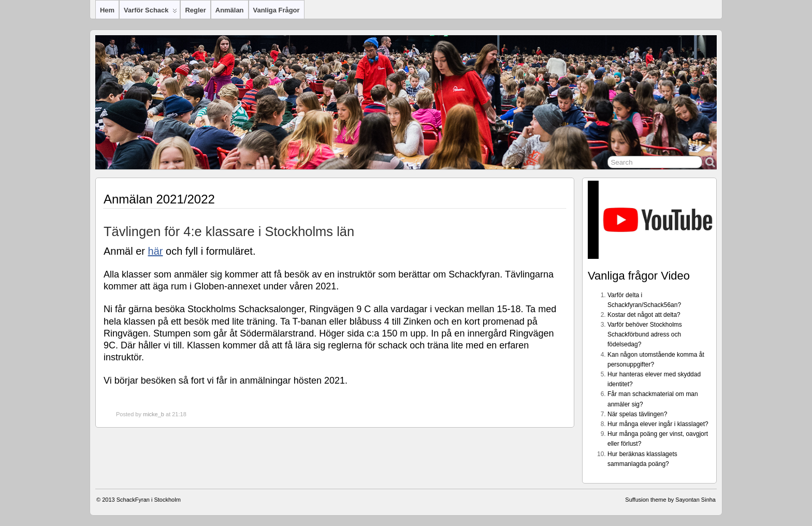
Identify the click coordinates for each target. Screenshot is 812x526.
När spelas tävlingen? (637, 414)
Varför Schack (150, 12)
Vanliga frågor (277, 10)
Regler (195, 10)
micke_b (154, 414)
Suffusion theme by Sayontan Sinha (670, 500)
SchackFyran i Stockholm (149, 500)
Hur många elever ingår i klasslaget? (658, 424)
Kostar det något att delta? (644, 315)
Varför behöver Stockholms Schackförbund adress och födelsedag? (645, 334)
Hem (107, 10)
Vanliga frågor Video (639, 276)
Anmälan (230, 10)
